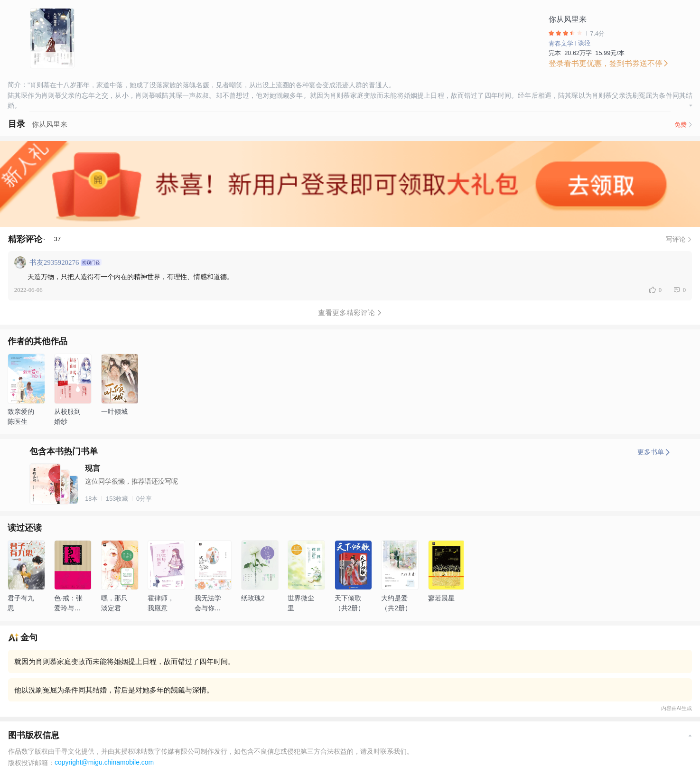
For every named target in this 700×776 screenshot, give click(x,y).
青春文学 (561, 43)
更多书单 (654, 452)
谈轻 (584, 43)
